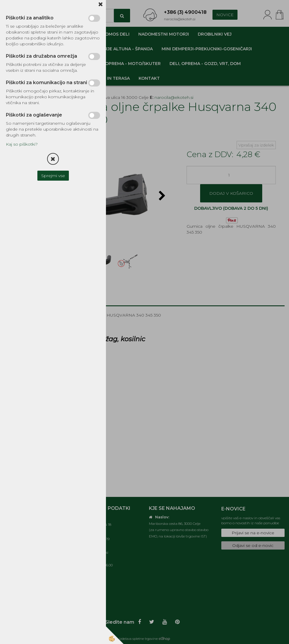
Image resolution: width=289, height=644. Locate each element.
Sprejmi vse (53, 176)
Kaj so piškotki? (22, 144)
